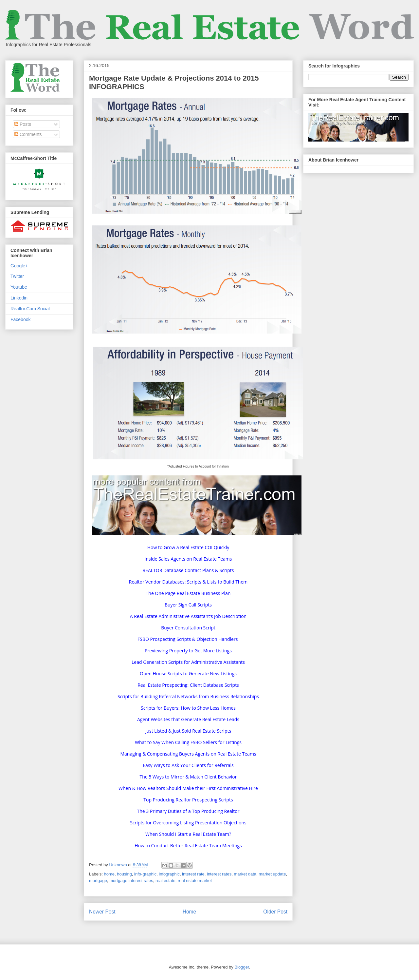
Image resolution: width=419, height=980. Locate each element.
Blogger (242, 967)
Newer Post (102, 912)
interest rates (219, 874)
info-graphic (145, 874)
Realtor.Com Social (30, 309)
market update (272, 874)
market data (245, 874)
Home (190, 912)
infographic (169, 874)
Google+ (19, 266)
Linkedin (19, 298)
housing (124, 874)
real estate (165, 881)
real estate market (195, 881)
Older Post (275, 912)
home (109, 874)
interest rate (193, 874)
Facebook (20, 319)
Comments (28, 134)
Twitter (17, 276)
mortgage (98, 881)
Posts (23, 124)
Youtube (19, 287)
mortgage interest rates (131, 881)
